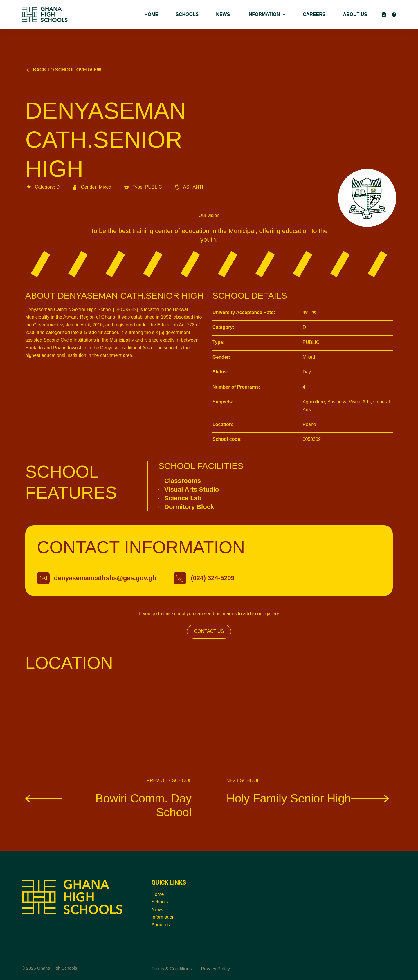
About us (161, 925)
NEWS (223, 14)
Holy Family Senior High (308, 798)
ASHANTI (188, 187)
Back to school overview (63, 70)
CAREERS (314, 14)
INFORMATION (267, 15)
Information (163, 917)
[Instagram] (384, 15)
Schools (160, 902)
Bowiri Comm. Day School (108, 805)
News (157, 910)
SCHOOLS (187, 14)
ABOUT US (355, 14)
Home (158, 894)
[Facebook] (394, 15)
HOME (151, 14)
